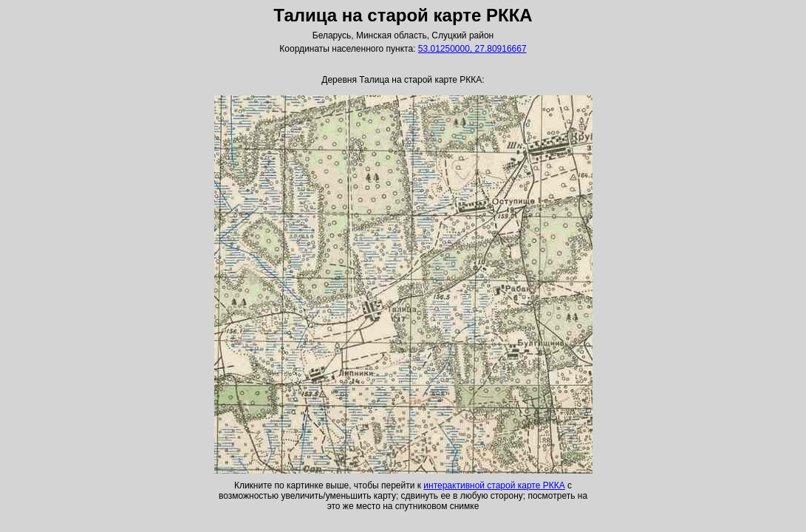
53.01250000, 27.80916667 (472, 49)
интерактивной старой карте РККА (494, 485)
